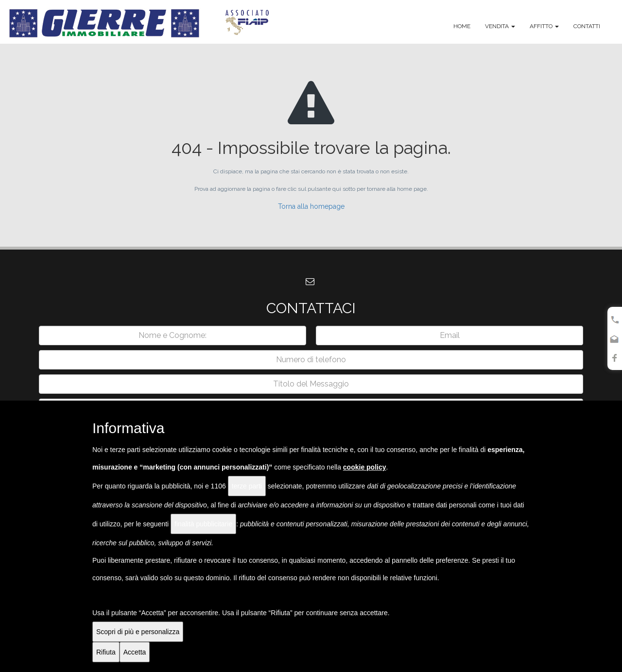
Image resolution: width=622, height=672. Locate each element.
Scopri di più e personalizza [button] (138, 632)
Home (462, 26)
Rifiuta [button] (106, 652)
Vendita (500, 26)
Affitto (544, 26)
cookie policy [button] (365, 467)
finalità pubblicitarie (203, 524)
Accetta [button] (135, 652)
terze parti (247, 486)
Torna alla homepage (311, 206)
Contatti (587, 26)
